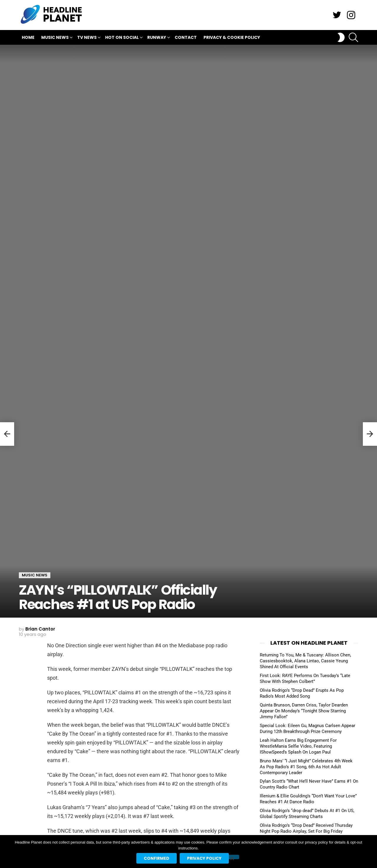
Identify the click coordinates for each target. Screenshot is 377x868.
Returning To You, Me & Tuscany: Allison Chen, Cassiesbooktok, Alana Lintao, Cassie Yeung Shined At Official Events (305, 661)
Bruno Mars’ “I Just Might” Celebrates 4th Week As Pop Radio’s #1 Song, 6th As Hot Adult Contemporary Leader (306, 767)
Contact (186, 37)
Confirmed (157, 858)
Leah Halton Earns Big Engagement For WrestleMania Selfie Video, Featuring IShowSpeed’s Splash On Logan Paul (298, 746)
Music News (55, 38)
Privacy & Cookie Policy (232, 37)
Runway (157, 38)
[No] (232, 857)
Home (28, 37)
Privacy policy (204, 858)
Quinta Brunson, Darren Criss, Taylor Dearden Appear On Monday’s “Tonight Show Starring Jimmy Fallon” (304, 711)
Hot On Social (122, 38)
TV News (87, 38)
